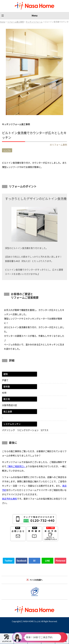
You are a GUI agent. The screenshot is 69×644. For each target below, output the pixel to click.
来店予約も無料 (10, 499)
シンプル (7, 150)
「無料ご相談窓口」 (16, 466)
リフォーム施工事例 (16, 22)
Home (3, 22)
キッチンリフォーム (34, 22)
